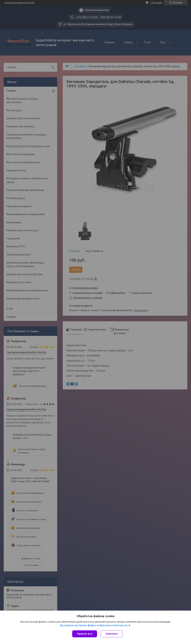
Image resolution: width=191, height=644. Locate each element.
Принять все (85, 634)
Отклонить (112, 634)
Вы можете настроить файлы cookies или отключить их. (94, 625)
